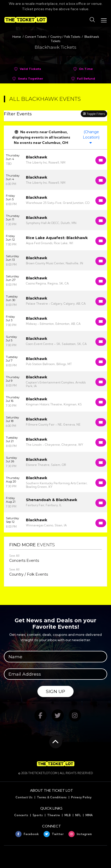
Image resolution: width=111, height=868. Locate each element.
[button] (92, 20)
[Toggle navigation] (104, 20)
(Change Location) (91, 137)
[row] (55, 160)
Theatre (54, 815)
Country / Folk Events (29, 574)
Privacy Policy (81, 797)
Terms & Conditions (52, 797)
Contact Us (24, 797)
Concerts (21, 815)
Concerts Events (24, 561)
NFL (78, 815)
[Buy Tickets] (101, 160)
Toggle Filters (94, 114)
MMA (89, 815)
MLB (68, 815)
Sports (38, 815)
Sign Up (55, 691)
